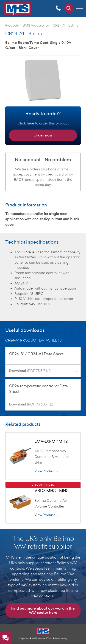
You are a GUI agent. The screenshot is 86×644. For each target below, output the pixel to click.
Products (12, 25)
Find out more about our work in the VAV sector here (43, 610)
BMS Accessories (36, 25)
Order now (43, 135)
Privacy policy (60, 638)
